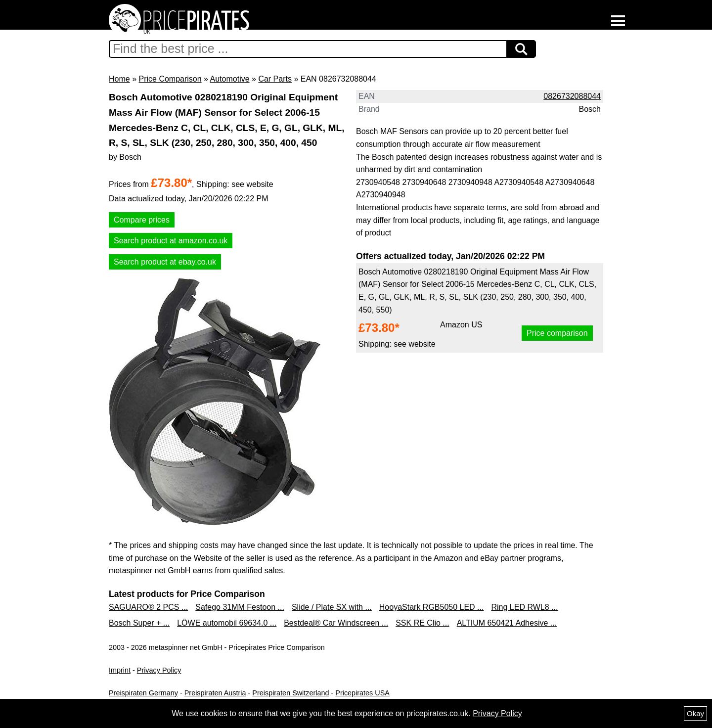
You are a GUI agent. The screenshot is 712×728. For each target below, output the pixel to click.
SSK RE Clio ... (422, 623)
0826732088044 (572, 96)
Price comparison (557, 333)
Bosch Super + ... (139, 623)
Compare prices (142, 220)
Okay (695, 713)
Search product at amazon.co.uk (171, 241)
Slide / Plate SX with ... (332, 607)
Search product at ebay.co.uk (165, 262)
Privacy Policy (159, 670)
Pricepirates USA (362, 693)
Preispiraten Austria (215, 693)
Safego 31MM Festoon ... (240, 607)
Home (119, 79)
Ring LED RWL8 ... (524, 607)
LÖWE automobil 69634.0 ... (227, 623)
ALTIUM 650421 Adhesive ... (507, 623)
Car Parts (275, 79)
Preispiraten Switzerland (290, 693)
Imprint (120, 670)
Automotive (230, 79)
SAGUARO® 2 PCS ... (148, 607)
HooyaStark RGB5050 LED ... (432, 607)
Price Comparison (170, 79)
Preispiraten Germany (143, 693)
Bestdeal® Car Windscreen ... (336, 623)
